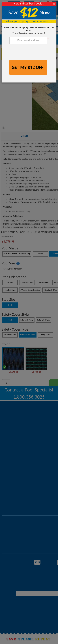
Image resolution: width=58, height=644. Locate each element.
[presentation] (33, 53)
